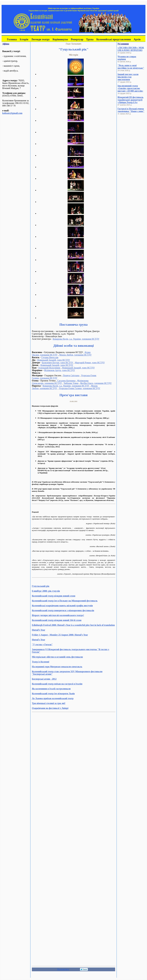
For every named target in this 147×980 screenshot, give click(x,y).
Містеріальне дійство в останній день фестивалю (57, 657)
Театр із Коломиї (40, 662)
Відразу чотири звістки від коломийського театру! (58, 615)
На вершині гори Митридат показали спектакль (57, 667)
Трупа (90, 39)
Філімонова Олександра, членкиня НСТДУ (60, 382)
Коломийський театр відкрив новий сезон (54, 596)
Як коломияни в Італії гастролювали (51, 689)
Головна (12, 39)
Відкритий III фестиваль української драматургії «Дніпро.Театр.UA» (130, 100)
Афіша (6, 44)
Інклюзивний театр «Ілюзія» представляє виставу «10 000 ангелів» (130, 88)
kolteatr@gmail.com (12, 113)
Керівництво (60, 39)
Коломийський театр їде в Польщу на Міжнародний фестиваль (65, 601)
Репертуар (77, 39)
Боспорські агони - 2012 (44, 679)
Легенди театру (40, 39)
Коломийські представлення (114, 39)
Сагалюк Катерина (66, 381)
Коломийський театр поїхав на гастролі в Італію (57, 684)
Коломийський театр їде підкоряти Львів (53, 694)
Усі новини (123, 44)
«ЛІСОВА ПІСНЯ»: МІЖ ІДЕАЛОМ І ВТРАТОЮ (131, 49)
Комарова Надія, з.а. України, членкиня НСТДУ (76, 339)
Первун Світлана (71, 375)
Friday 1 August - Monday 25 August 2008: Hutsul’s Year (60, 635)
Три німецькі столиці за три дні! (49, 703)
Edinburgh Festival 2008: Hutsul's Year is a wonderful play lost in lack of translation (73, 625)
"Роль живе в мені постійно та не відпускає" (131, 67)
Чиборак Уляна (71, 383)
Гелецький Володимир (49, 368)
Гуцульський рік (41, 586)
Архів (137, 39)
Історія (24, 39)
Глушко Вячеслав (50, 357)
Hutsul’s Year (39, 630)
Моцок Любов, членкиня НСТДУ (75, 355)
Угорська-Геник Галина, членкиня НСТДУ (80, 388)
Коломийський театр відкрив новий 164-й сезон (57, 620)
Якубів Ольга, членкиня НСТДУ (96, 383)
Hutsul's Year (38, 640)
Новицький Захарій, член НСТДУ (54, 360)
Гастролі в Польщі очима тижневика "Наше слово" (131, 110)
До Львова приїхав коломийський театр (53, 698)
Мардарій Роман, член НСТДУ (90, 363)
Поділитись (63, 969)
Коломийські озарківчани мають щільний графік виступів (62, 606)
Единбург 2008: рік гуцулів (46, 591)
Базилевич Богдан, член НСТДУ (57, 363)
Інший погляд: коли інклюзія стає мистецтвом (128, 77)
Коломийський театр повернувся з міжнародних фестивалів (63, 610)
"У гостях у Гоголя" (42, 645)
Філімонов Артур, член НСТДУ (60, 370)
